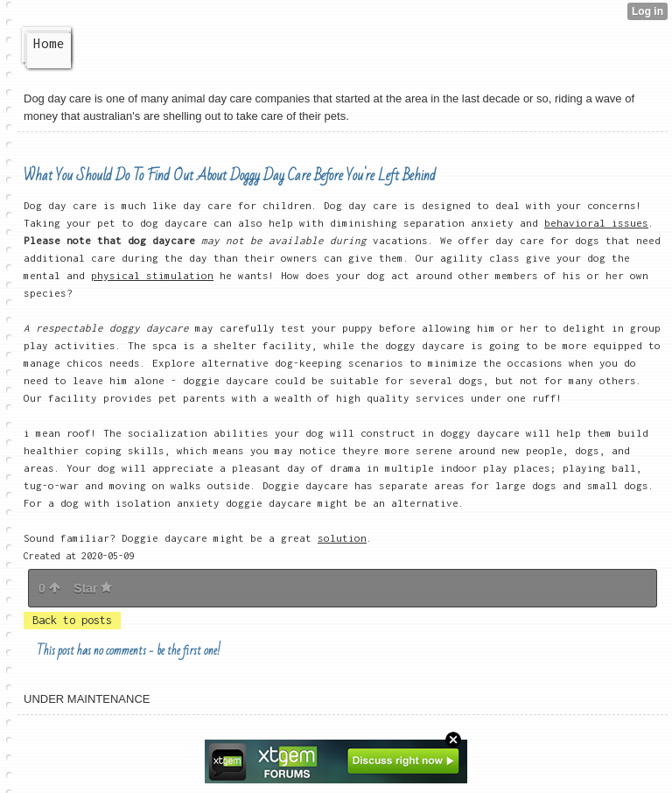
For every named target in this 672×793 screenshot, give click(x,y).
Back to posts (72, 620)
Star (93, 588)
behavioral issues (596, 223)
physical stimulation (152, 275)
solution (342, 538)
